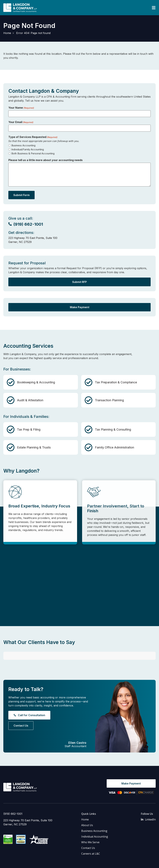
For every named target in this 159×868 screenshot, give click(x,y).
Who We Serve (90, 831)
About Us (87, 814)
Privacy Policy (49, 863)
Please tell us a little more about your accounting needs (45, 160)
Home (7, 33)
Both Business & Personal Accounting (33, 153)
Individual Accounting (95, 825)
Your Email (21, 122)
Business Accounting (23, 145)
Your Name (21, 108)
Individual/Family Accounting (28, 149)
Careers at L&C (91, 842)
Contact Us (88, 837)
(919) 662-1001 (13, 802)
